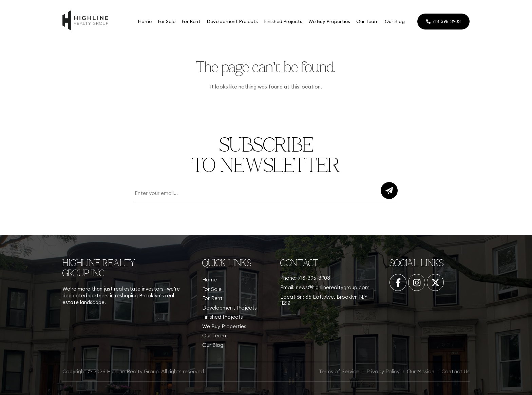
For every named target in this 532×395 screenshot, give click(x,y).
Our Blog (395, 21)
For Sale (167, 21)
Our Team (367, 21)
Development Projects (232, 21)
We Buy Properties (329, 21)
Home (145, 21)
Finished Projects (283, 21)
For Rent (191, 21)
